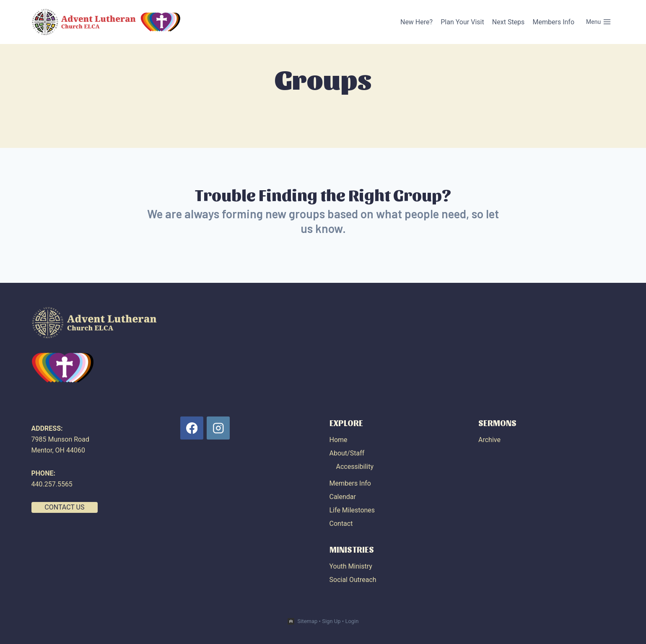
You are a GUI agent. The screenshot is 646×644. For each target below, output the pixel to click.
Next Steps (508, 22)
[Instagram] (218, 428)
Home (339, 440)
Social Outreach (353, 580)
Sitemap (308, 621)
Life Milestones (352, 510)
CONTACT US (64, 507)
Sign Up (331, 621)
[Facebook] (192, 428)
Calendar (343, 497)
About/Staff (347, 453)
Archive (489, 440)
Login (352, 621)
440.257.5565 (52, 484)
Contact (341, 524)
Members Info (554, 22)
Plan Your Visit (462, 22)
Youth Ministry (351, 566)
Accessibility (355, 467)
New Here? (416, 22)
